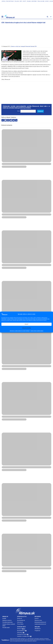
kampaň (23, 46)
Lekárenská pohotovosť (40, 624)
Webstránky (34, 1)
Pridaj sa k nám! (41, 1)
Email (19, 111)
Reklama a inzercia (7, 620)
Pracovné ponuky (10, 1)
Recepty (25, 1)
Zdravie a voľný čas (15, 46)
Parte (21, 1)
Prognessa (37, 631)
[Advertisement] (26, 34)
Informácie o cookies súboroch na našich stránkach (20, 331)
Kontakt (47, 1)
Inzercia (4, 1)
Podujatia (17, 1)
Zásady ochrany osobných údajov (37, 331)
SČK (36, 46)
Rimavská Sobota (30, 46)
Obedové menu (38, 620)
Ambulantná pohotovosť (40, 622)
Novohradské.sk (21, 620)
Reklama (29, 1)
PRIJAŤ (26, 324)
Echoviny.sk (20, 622)
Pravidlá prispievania (7, 622)
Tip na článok (20, 624)
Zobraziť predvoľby (26, 328)
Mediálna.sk (38, 629)
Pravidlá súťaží (6, 628)
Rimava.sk (20, 618)
